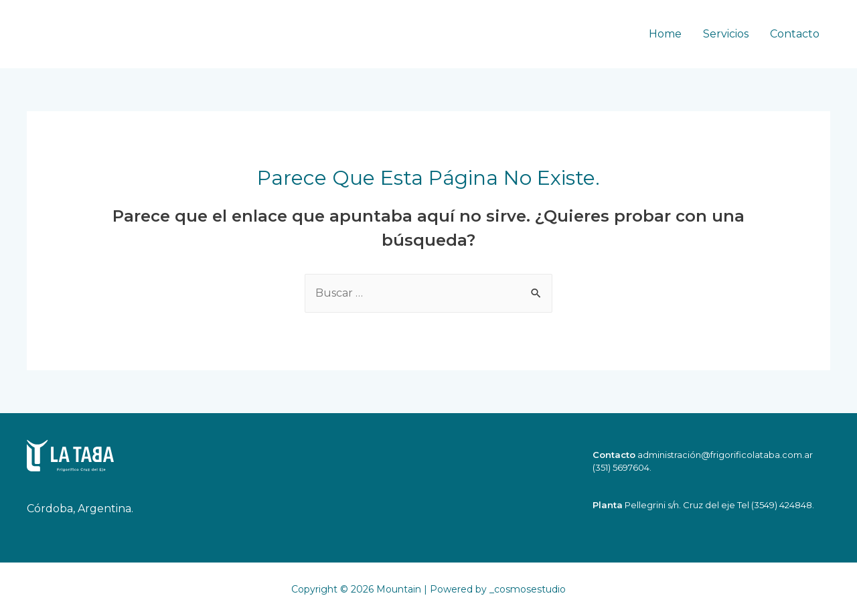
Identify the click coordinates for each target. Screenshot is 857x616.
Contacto (795, 34)
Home (665, 34)
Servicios (726, 34)
